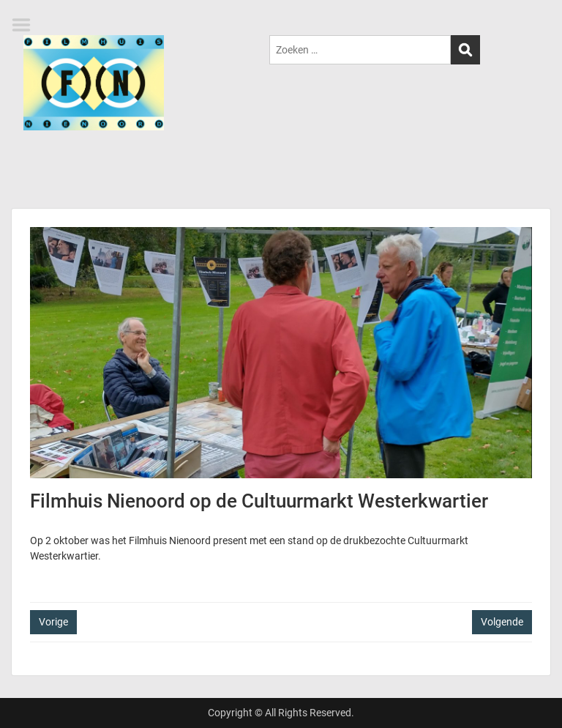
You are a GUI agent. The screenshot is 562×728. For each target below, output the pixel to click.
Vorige (53, 622)
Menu (26, 25)
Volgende (502, 622)
